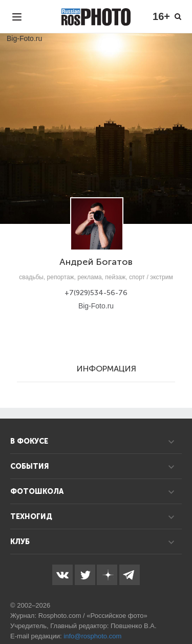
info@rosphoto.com (92, 636)
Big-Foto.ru (96, 306)
